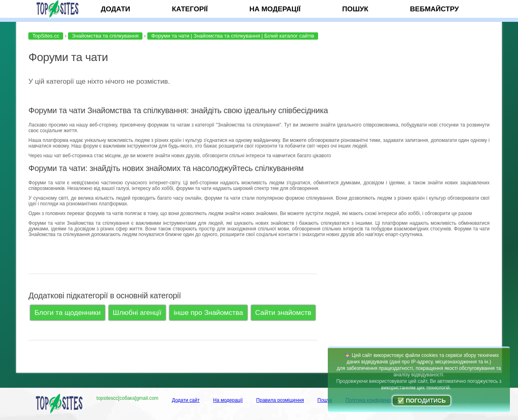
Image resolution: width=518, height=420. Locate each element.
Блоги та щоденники (67, 312)
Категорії (190, 9)
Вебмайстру (434, 9)
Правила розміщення (280, 400)
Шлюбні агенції (137, 312)
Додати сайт (186, 400)
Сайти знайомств (283, 312)
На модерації (275, 9)
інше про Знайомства (208, 312)
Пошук (355, 9)
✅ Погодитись (421, 401)
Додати (116, 9)
